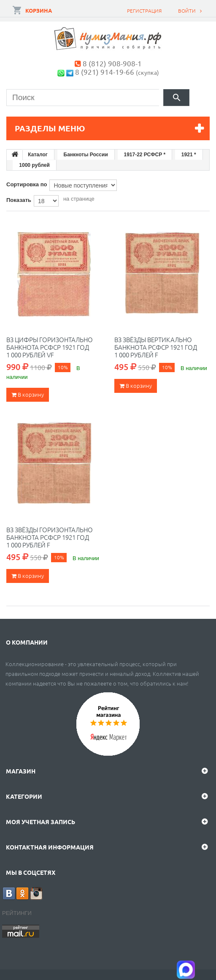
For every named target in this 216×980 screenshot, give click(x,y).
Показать (19, 200)
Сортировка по (27, 184)
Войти (187, 11)
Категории (24, 796)
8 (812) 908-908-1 (112, 63)
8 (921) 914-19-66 (105, 72)
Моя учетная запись (40, 822)
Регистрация (144, 11)
